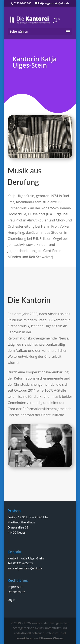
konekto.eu (25, 638)
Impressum (16, 587)
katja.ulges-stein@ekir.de (25, 568)
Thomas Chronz (52, 638)
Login (11, 600)
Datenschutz (16, 592)
